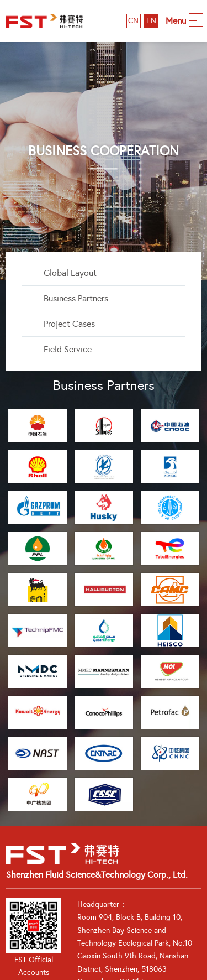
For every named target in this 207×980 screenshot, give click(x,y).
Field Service (68, 349)
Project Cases (69, 324)
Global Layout (70, 273)
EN (151, 21)
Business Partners (76, 298)
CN (133, 21)
